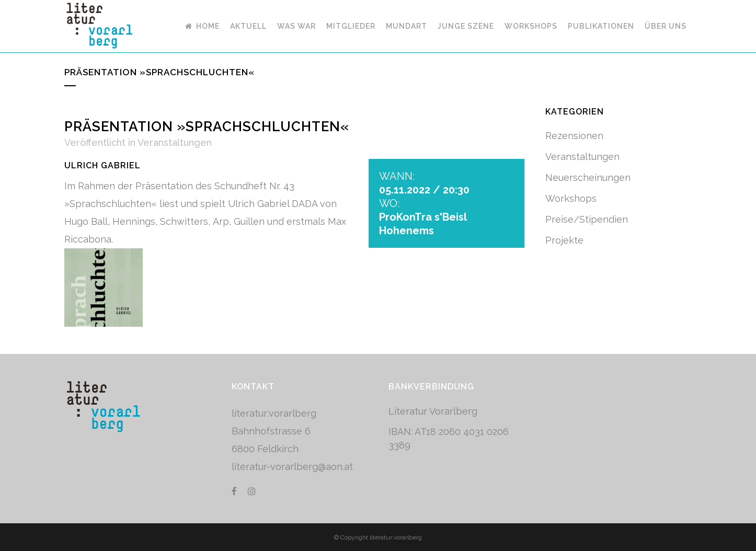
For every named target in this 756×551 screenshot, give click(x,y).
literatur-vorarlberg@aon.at (292, 467)
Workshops (571, 198)
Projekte (564, 240)
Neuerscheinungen (588, 177)
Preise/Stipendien (587, 219)
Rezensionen (574, 136)
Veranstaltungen (175, 142)
